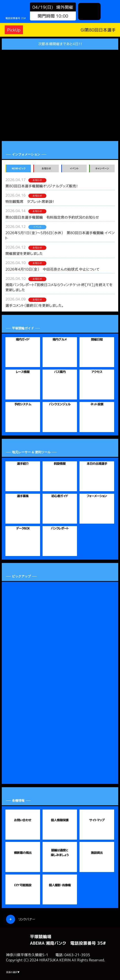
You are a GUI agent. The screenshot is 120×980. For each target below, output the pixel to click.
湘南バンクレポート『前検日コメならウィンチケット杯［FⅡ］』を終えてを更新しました (59, 287)
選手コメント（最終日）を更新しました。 (34, 305)
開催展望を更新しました (24, 253)
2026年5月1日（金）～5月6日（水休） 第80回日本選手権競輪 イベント (60, 235)
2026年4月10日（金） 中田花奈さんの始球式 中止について (52, 269)
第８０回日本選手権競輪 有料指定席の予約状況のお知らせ (52, 217)
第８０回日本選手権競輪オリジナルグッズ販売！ (42, 186)
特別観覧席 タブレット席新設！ (30, 202)
